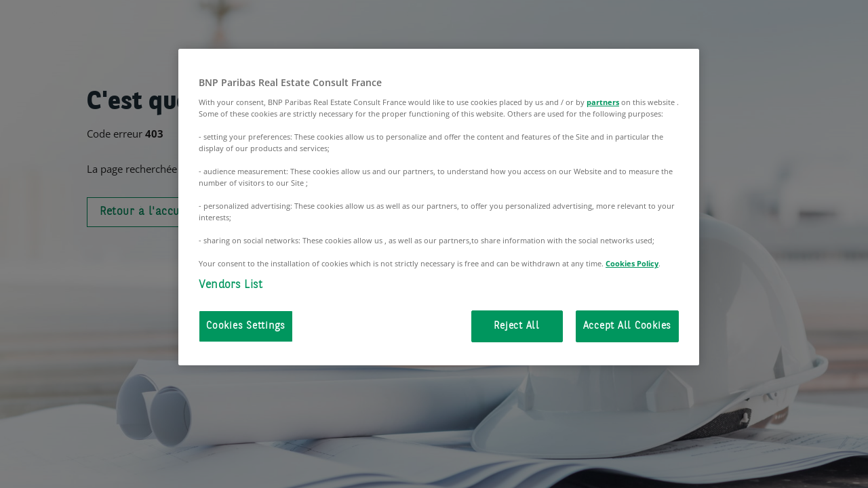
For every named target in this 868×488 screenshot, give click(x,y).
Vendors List (231, 285)
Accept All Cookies (628, 326)
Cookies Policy (632, 263)
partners (603, 102)
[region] (439, 207)
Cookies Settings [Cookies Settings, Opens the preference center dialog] (246, 326)
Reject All (517, 326)
